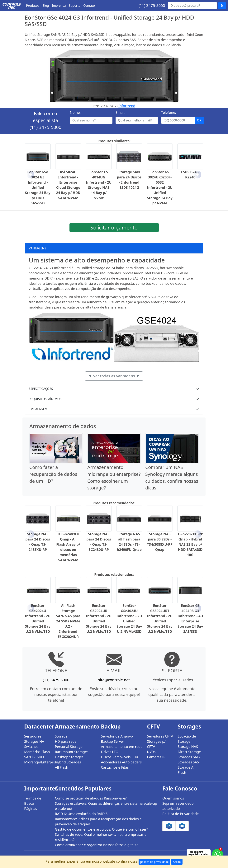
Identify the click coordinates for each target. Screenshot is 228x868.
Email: (120, 112)
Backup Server (113, 741)
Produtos (33, 6)
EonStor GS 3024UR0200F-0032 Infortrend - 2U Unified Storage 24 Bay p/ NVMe (160, 187)
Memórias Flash (37, 752)
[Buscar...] (192, 6)
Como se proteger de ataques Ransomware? (91, 798)
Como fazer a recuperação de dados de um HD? (53, 474)
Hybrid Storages (68, 762)
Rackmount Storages (72, 752)
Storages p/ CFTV (156, 744)
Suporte (75, 6)
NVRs (151, 752)
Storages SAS (188, 762)
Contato (89, 6)
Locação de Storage (187, 739)
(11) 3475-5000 (152, 5)
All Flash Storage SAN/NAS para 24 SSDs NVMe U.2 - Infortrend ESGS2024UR (68, 621)
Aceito (177, 862)
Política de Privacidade (180, 814)
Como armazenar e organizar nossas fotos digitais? (96, 845)
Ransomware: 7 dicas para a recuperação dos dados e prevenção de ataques (98, 821)
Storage (61, 736)
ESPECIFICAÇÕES (41, 389)
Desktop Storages (69, 757)
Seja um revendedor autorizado (179, 806)
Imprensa (59, 6)
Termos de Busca (33, 801)
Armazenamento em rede (122, 747)
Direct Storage (189, 752)
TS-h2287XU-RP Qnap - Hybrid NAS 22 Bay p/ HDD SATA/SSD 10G (190, 544)
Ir (222, 6)
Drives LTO (110, 752)
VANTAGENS (38, 248)
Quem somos (173, 798)
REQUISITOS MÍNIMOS (45, 399)
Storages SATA (189, 757)
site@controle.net (114, 680)
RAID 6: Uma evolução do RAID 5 (81, 814)
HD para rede (66, 741)
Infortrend (127, 106)
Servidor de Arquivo (117, 736)
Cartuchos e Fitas (115, 767)
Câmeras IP (156, 757)
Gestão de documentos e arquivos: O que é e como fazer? (101, 829)
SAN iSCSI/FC (35, 757)
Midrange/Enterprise (37, 762)
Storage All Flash (186, 770)
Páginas (31, 809)
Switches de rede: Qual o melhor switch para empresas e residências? (101, 837)
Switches (31, 747)
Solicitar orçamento (114, 227)
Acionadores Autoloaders (121, 762)
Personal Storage (69, 747)
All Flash (62, 767)
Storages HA (34, 741)
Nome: (75, 112)
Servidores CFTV (160, 736)
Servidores (33, 736)
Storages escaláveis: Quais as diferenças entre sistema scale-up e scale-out (106, 806)
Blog (46, 6)
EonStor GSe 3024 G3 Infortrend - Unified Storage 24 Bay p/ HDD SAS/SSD (38, 187)
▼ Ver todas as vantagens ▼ (114, 376)
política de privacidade (154, 862)
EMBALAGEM (38, 409)
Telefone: (169, 112)
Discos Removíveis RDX (120, 757)
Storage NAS (188, 747)
